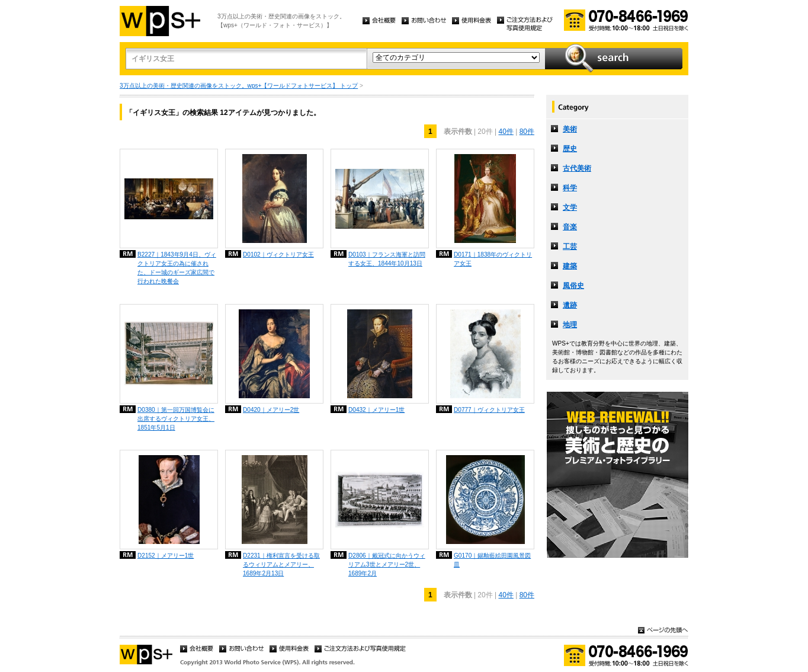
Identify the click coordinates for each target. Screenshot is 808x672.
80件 (527, 132)
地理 (570, 325)
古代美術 (577, 168)
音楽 (570, 227)
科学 (570, 188)
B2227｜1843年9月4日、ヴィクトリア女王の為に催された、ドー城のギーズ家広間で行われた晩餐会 (177, 268)
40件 (506, 132)
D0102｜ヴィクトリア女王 (278, 255)
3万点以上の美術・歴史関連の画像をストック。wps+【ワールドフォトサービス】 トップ (239, 86)
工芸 (570, 247)
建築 (570, 266)
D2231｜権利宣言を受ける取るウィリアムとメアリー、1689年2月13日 (281, 564)
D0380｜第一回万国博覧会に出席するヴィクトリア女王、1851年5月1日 (176, 419)
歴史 (570, 149)
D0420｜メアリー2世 (271, 410)
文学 (570, 207)
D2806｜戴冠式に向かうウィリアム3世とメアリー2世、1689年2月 (387, 564)
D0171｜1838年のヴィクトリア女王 (493, 259)
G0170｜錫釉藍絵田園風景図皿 (492, 560)
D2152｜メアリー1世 (166, 556)
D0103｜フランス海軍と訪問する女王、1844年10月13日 (387, 259)
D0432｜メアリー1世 (376, 410)
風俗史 (573, 286)
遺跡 (570, 305)
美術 (570, 129)
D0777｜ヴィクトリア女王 (489, 410)
